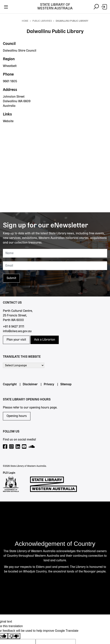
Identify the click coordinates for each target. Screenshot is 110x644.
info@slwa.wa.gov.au (17, 331)
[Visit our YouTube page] (24, 447)
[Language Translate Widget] (24, 365)
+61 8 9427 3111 (14, 327)
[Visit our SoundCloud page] (32, 447)
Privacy (49, 385)
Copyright (10, 385)
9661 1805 (10, 82)
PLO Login (9, 473)
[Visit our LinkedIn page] (18, 447)
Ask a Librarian (45, 340)
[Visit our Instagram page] (12, 447)
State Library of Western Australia (55, 7)
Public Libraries (42, 21)
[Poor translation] (14, 636)
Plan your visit (16, 340)
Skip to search (0, 14)
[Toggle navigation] (6, 7)
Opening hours (17, 416)
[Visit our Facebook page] (5, 447)
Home (25, 21)
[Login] (104, 7)
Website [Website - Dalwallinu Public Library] (8, 121)
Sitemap (66, 385)
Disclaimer (30, 385)
